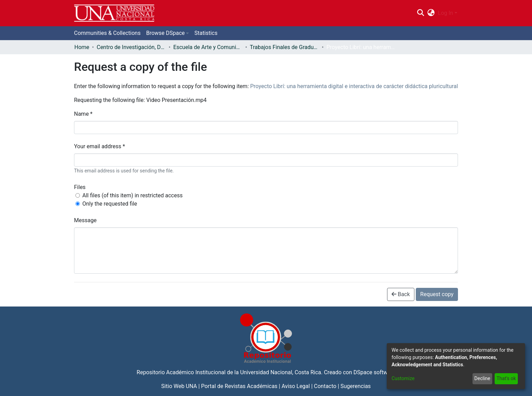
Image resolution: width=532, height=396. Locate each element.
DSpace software (374, 372)
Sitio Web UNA (179, 386)
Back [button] (401, 294)
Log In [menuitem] (446, 13)
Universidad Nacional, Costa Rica (281, 372)
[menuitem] (431, 13)
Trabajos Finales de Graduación (284, 47)
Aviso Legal (296, 386)
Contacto (325, 386)
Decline (482, 378)
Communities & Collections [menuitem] (107, 33)
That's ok (506, 378)
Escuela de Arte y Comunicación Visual (208, 47)
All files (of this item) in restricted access (132, 195)
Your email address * (99, 146)
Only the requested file (110, 204)
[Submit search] (420, 13)
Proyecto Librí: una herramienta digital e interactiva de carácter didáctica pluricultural (354, 86)
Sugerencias (356, 386)
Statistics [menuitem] (206, 33)
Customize (403, 378)
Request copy (437, 294)
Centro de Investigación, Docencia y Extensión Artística (131, 47)
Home (82, 47)
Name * (83, 114)
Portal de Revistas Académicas (239, 386)
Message (85, 220)
